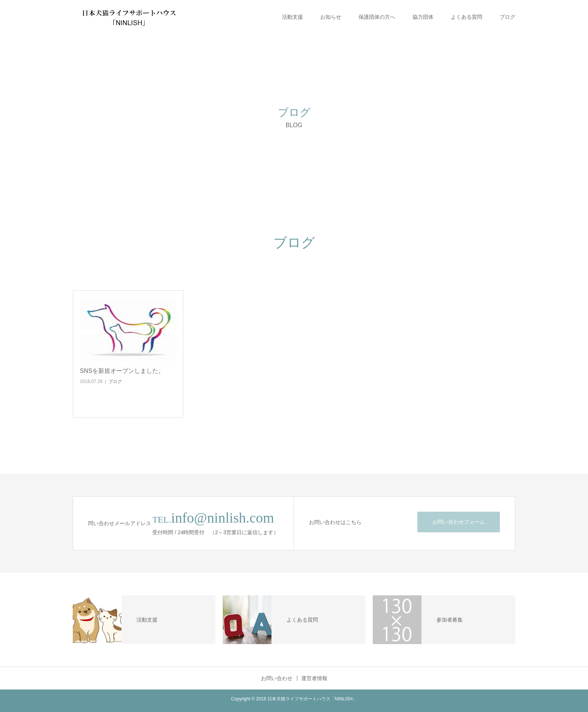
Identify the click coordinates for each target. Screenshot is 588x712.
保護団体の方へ (377, 17)
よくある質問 (466, 17)
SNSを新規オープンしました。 (122, 371)
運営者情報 (314, 678)
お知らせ (331, 17)
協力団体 (423, 17)
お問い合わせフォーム (459, 522)
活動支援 (292, 17)
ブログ (507, 17)
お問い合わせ (277, 678)
